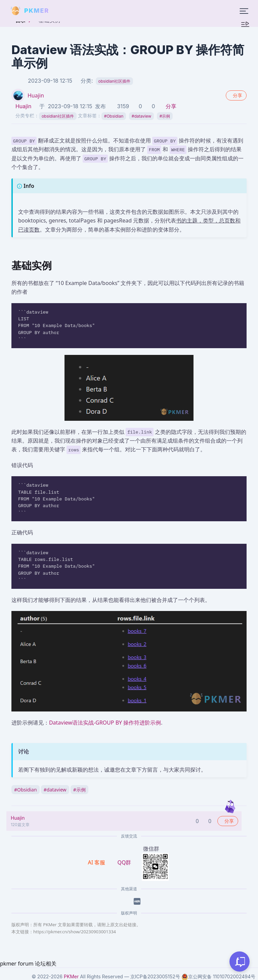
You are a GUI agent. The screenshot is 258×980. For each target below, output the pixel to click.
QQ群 (124, 862)
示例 (165, 116)
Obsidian (114, 116)
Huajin (36, 95)
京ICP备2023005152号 (155, 976)
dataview (142, 116)
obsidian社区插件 (115, 81)
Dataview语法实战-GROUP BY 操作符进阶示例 (105, 723)
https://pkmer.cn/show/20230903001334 (75, 932)
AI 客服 (97, 862)
